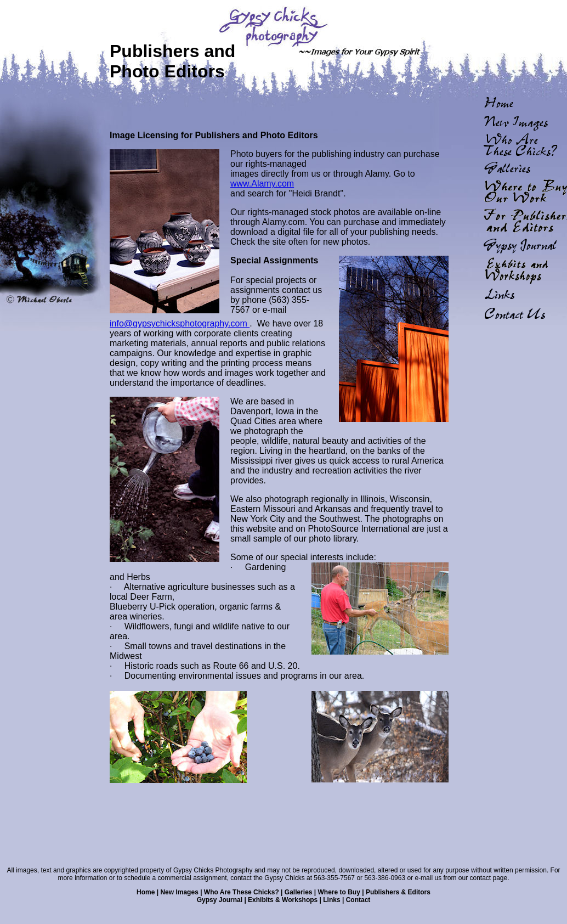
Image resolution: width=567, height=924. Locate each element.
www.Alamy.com (262, 184)
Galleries (299, 892)
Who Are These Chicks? (242, 892)
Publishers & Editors (398, 892)
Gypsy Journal (220, 900)
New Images (179, 892)
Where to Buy (339, 892)
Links (331, 900)
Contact (358, 900)
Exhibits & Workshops (283, 900)
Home (146, 892)
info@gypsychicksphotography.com (180, 323)
